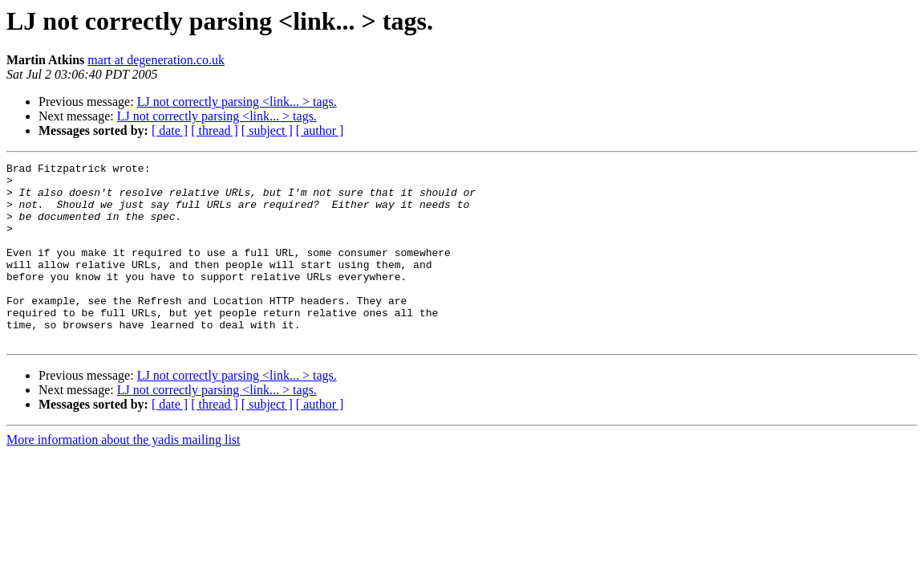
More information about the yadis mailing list (124, 476)
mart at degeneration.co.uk (156, 60)
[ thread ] (215, 130)
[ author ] (320, 130)
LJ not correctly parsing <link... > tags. (237, 102)
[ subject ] (267, 130)
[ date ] (170, 130)
